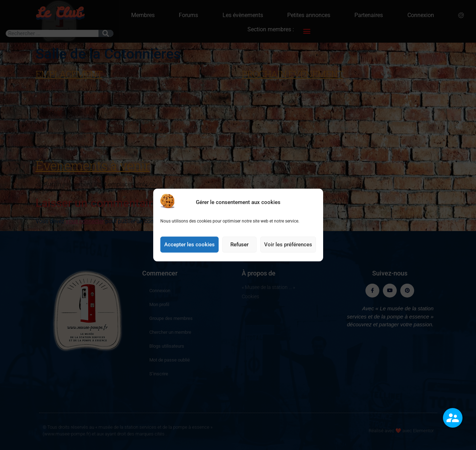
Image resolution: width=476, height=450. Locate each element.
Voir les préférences (288, 260)
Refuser (239, 260)
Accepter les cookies (189, 260)
